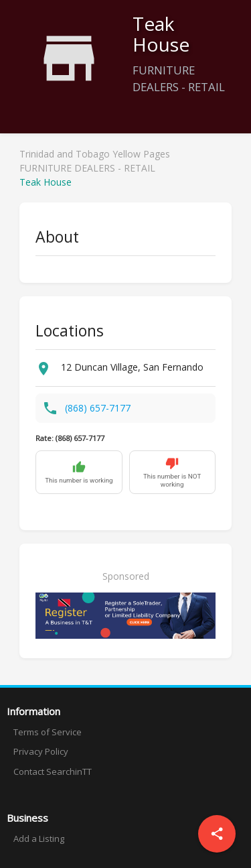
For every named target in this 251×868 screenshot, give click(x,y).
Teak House (46, 182)
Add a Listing (39, 839)
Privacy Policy (41, 751)
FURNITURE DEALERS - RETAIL (87, 168)
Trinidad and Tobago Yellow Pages (95, 154)
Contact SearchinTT (53, 771)
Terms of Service (48, 732)
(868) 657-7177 (98, 408)
